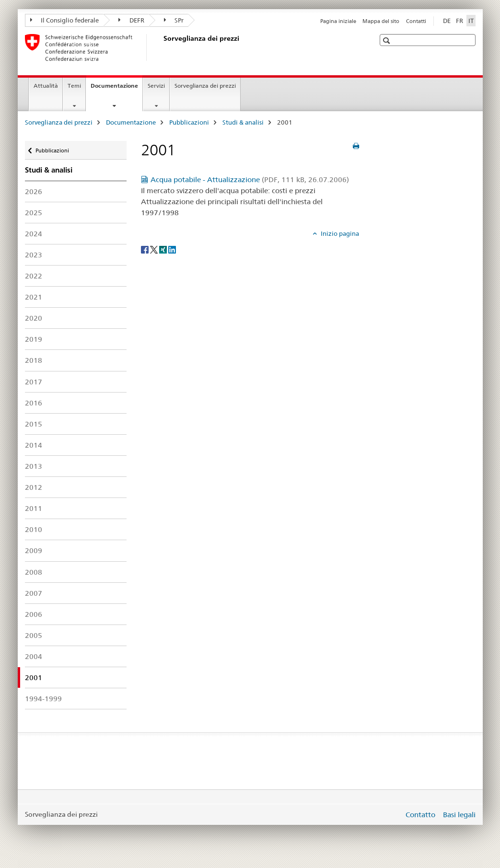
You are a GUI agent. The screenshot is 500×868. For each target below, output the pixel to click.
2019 (34, 339)
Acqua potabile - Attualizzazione (250, 179)
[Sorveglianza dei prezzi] (162, 47)
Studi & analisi (243, 122)
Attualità (46, 86)
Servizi (156, 86)
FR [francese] (459, 21)
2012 (34, 487)
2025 (34, 213)
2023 (34, 255)
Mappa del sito (381, 21)
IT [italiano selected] (471, 21)
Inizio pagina (339, 233)
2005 (34, 635)
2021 (34, 297)
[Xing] (164, 249)
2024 (34, 234)
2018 (34, 360)
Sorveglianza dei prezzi (205, 86)
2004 (34, 656)
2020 (34, 318)
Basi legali (459, 815)
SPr (174, 20)
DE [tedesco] (447, 21)
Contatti (416, 21)
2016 (34, 403)
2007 (34, 593)
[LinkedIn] (172, 249)
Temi (74, 86)
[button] (388, 41)
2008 (34, 572)
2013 (34, 466)
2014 (34, 445)
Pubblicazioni (189, 122)
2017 (34, 382)
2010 (34, 529)
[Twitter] (155, 249)
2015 (34, 424)
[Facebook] (145, 249)
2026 (34, 191)
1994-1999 (43, 699)
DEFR (131, 20)
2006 (34, 614)
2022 (34, 276)
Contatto (420, 815)
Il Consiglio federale (65, 20)
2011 (34, 508)
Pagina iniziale (338, 21)
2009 (34, 550)
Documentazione (116, 89)
